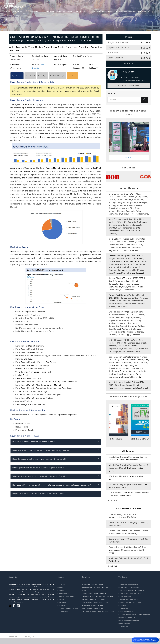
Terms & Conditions (66, 602)
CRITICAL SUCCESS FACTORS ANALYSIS (98, 617)
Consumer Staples (126, 617)
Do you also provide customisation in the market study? (56, 494)
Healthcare (123, 611)
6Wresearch (19, 643)
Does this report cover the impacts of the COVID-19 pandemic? (56, 451)
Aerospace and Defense (128, 590)
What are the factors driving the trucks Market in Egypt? (56, 477)
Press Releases (67, 12)
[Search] (145, 100)
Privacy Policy (63, 599)
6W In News (95, 12)
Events (107, 12)
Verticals (82, 12)
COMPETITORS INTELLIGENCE (94, 599)
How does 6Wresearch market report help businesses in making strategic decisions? (56, 486)
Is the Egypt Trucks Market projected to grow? (56, 443)
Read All (113, 506)
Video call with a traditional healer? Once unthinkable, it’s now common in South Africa (128, 556)
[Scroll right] (101, 76)
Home (20, 12)
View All (129, 158)
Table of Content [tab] (41, 76)
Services (41, 12)
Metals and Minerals (127, 623)
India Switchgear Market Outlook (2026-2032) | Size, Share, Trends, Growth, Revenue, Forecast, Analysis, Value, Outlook (129, 391)
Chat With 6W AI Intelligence (145, 640)
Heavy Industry (125, 602)
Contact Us (141, 12)
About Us (30, 12)
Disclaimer (62, 608)
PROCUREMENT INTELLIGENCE (94, 605)
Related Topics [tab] (60, 76)
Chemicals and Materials (129, 593)
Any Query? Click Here (129, 85)
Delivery (61, 605)
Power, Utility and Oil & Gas (130, 599)
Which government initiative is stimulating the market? (56, 468)
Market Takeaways (123, 12)
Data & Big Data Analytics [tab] (83, 76)
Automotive (123, 614)
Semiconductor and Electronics (131, 596)
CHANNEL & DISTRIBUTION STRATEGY (97, 602)
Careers (61, 596)
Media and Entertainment (129, 626)
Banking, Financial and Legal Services (134, 620)
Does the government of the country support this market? (56, 460)
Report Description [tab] (21, 76)
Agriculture (123, 632)
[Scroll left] (10, 76)
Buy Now (129, 64)
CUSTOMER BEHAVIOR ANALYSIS (95, 608)
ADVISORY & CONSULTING (92, 590)
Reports (52, 12)
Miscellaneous (124, 629)
